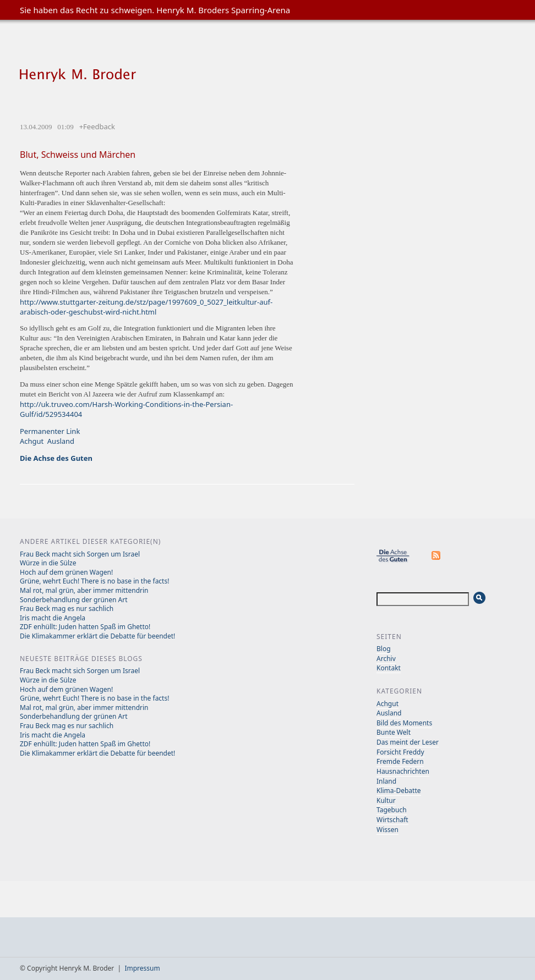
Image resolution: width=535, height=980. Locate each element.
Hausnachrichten (403, 771)
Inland (386, 781)
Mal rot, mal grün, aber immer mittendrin (84, 590)
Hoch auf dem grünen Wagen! (66, 572)
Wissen (387, 830)
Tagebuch (392, 810)
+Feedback (97, 126)
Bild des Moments (404, 723)
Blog (384, 649)
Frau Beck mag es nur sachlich (67, 609)
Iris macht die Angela (53, 618)
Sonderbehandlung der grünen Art (74, 600)
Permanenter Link (50, 431)
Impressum (142, 968)
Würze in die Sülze (48, 563)
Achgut (32, 441)
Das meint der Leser (408, 742)
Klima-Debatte (399, 791)
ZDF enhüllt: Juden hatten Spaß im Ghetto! (85, 627)
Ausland (61, 441)
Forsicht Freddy (400, 752)
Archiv (386, 659)
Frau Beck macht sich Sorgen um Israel (80, 554)
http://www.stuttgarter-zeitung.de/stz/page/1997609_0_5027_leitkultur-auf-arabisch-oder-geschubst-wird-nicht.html (146, 307)
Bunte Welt (394, 732)
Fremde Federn (400, 761)
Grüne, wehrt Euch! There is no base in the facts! (94, 581)
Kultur (386, 800)
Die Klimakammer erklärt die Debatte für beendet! (97, 636)
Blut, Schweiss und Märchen (78, 155)
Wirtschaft (392, 820)
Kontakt (389, 668)
